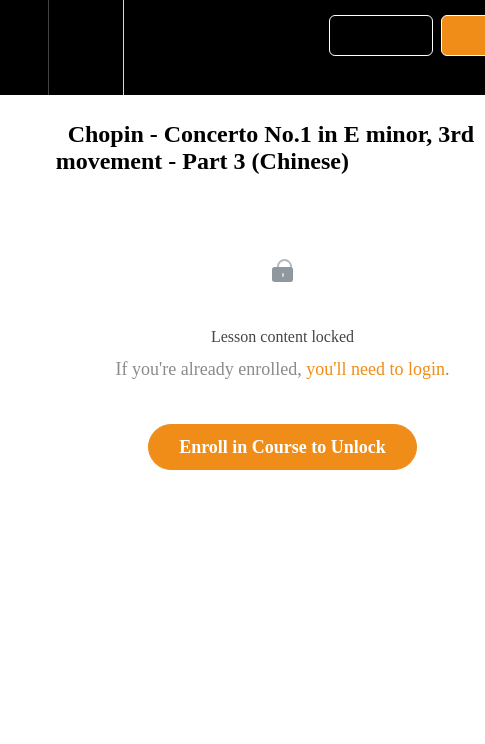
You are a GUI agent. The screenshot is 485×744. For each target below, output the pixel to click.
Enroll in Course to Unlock (282, 447)
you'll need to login (375, 369)
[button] (24, 47)
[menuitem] (85, 47)
